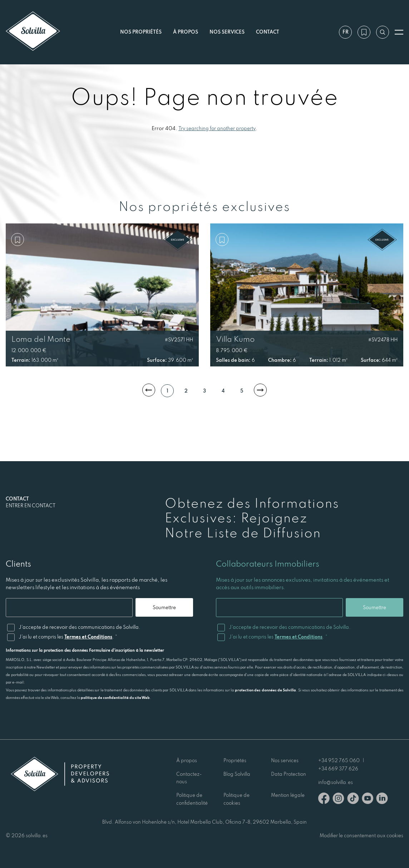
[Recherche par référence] (383, 32)
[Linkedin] (382, 800)
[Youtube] (368, 800)
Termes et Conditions (88, 637)
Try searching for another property (217, 128)
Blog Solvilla (237, 774)
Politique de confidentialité (192, 799)
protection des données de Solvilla (266, 690)
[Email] (69, 608)
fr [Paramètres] (346, 32)
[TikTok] (353, 800)
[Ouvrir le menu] (399, 32)
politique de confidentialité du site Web (115, 697)
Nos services (227, 32)
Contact (268, 32)
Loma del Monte (41, 339)
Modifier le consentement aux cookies (361, 835)
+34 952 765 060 (339, 760)
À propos (186, 32)
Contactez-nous (189, 778)
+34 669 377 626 (338, 769)
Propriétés (235, 760)
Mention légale (288, 795)
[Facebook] (324, 800)
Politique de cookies (236, 799)
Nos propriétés (141, 32)
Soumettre (164, 607)
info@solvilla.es (336, 782)
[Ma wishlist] (364, 32)
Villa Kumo (235, 339)
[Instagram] (338, 800)
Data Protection (289, 774)
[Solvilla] (33, 32)
